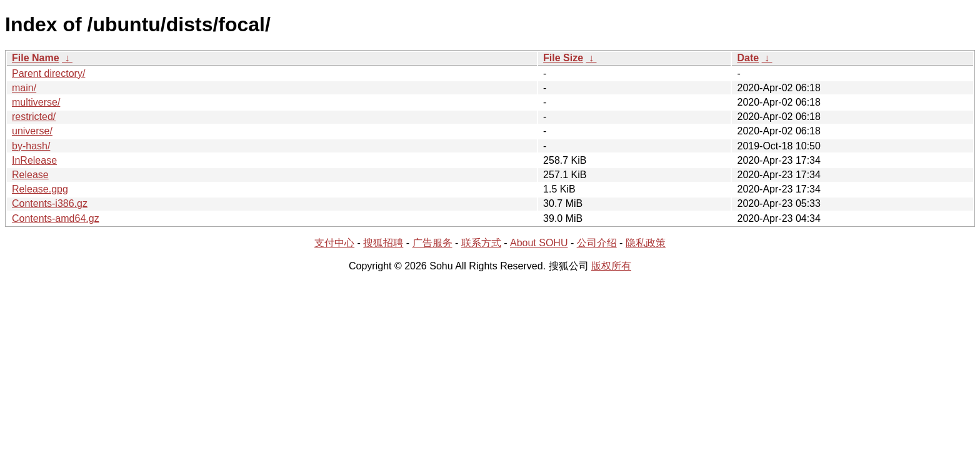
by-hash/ (31, 146)
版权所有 (611, 266)
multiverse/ (36, 102)
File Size (563, 58)
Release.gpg (40, 189)
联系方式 (481, 243)
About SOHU (539, 243)
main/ (24, 88)
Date (748, 58)
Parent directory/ (48, 73)
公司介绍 (597, 243)
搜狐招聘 (383, 243)
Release (30, 175)
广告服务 (432, 243)
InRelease (34, 160)
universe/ (32, 131)
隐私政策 (646, 243)
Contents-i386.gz (50, 203)
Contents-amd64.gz (56, 218)
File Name (36, 58)
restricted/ (34, 117)
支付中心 (334, 243)
